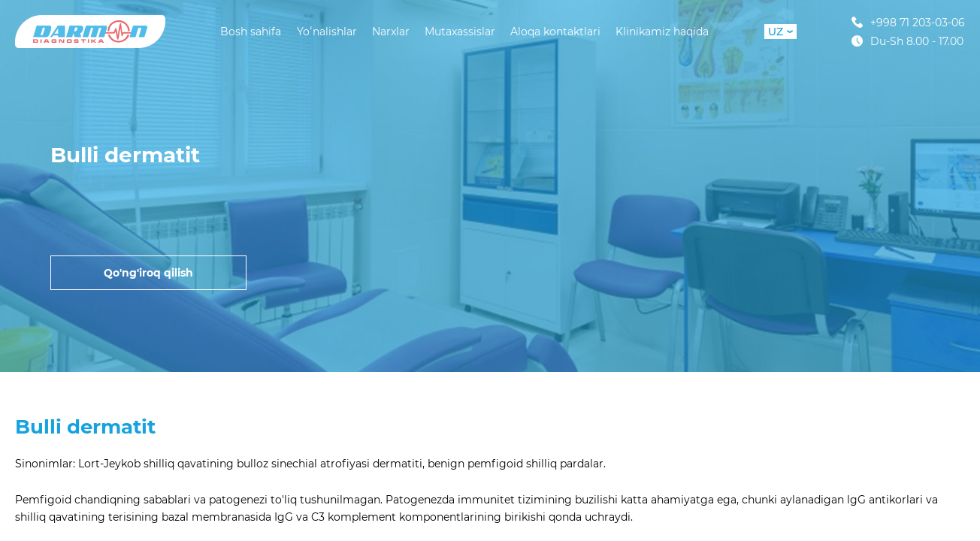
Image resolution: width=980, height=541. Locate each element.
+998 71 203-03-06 (908, 22)
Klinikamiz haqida (662, 32)
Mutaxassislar (460, 32)
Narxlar (391, 32)
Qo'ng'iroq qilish (148, 273)
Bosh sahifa (251, 32)
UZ (780, 32)
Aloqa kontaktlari (555, 32)
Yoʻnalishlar (327, 32)
